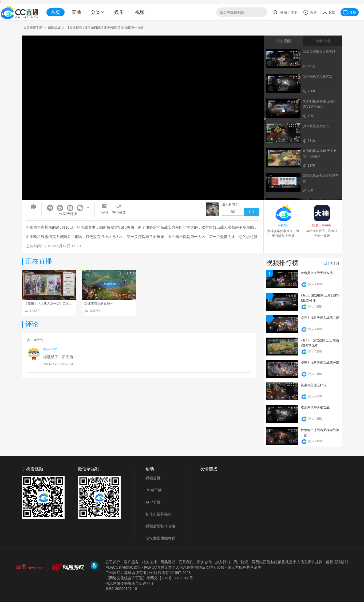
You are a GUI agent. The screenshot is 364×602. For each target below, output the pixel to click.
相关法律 (149, 562)
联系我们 (186, 562)
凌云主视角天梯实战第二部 (320, 318)
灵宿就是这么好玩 (314, 385)
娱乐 (119, 12)
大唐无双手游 (33, 28)
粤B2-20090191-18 (121, 589)
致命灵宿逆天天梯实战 (317, 273)
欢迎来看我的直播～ (99, 303)
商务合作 (204, 562)
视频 (140, 12)
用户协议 (241, 562)
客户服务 (131, 562)
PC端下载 (154, 490)
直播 (76, 12)
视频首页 (153, 478)
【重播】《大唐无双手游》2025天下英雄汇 (55, 303)
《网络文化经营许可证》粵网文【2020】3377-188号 (149, 578)
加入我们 (223, 562)
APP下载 (153, 502)
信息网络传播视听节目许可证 (130, 583)
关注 (251, 212)
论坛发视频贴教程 (160, 538)
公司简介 (113, 562)
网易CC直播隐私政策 (123, 567)
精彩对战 (54, 28)
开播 (350, 12)
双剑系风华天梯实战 (315, 408)
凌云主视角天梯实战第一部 (320, 363)
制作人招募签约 (159, 514)
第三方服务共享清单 (244, 567)
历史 (310, 12)
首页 (56, 12)
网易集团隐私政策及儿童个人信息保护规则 (287, 562)
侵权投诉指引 (337, 562)
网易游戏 (168, 562)
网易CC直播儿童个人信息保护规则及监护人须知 (184, 567)
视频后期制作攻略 (160, 526)
